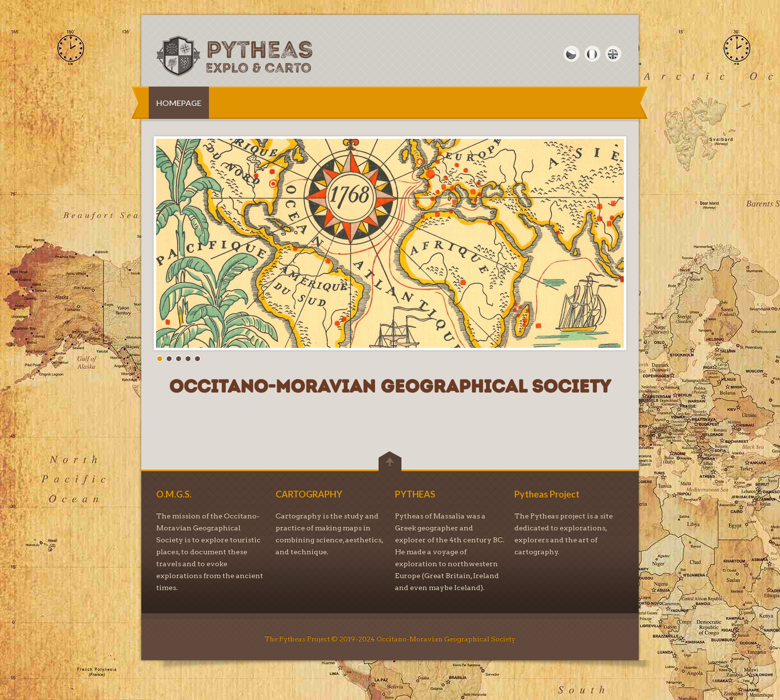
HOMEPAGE (179, 103)
